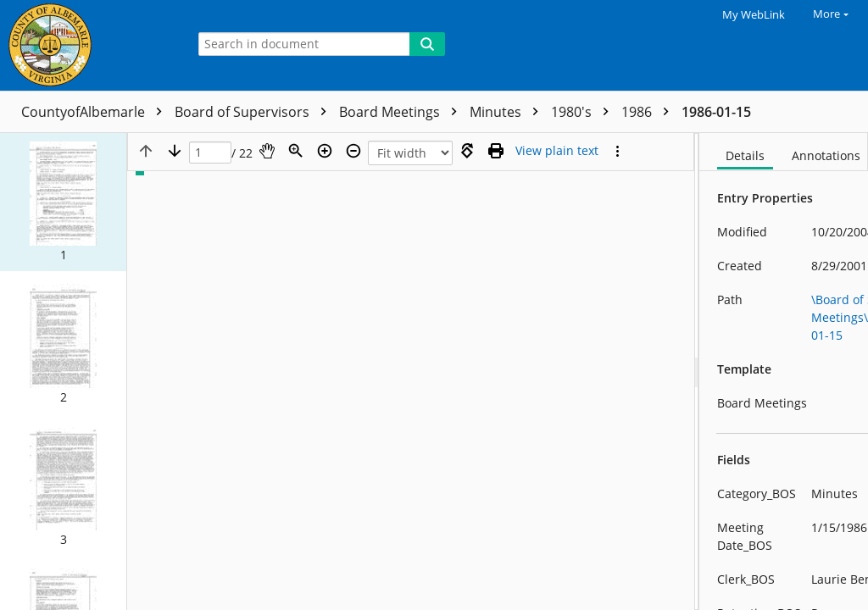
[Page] (210, 153)
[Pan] (267, 151)
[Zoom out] (353, 151)
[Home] (89, 45)
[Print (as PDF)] (496, 151)
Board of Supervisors (255, 112)
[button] (63, 202)
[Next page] (175, 151)
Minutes (508, 112)
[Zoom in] (325, 151)
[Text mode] (557, 151)
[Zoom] (296, 151)
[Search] (427, 44)
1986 (649, 112)
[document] (784, 372)
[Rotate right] (467, 151)
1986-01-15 (716, 112)
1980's (584, 112)
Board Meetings (402, 112)
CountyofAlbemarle (96, 112)
